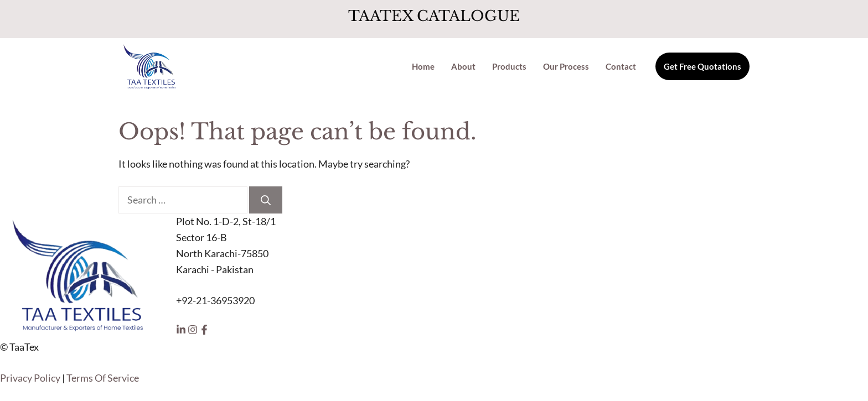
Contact (621, 66)
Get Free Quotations (702, 66)
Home (423, 66)
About (463, 66)
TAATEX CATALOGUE (434, 16)
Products (509, 66)
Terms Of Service (103, 378)
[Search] (266, 200)
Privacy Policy (30, 378)
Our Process (566, 66)
